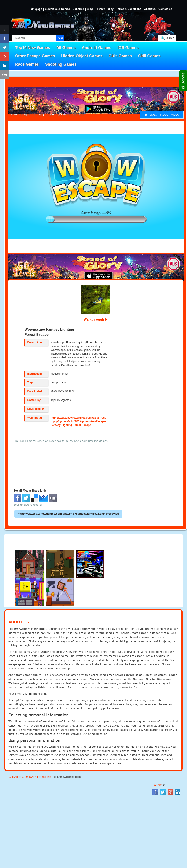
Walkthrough (96, 319)
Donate (183, 81)
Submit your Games (57, 9)
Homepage (35, 9)
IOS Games (128, 48)
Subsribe (78, 9)
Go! (61, 38)
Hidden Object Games (82, 56)
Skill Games (149, 56)
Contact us (165, 9)
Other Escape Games (35, 56)
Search (170, 38)
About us (150, 9)
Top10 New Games (33, 48)
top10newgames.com (67, 777)
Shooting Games (61, 64)
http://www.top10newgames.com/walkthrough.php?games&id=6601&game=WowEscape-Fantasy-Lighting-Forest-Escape (78, 421)
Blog (90, 9)
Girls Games (120, 56)
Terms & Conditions (129, 9)
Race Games (27, 64)
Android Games (97, 48)
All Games (66, 48)
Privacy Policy (104, 9)
